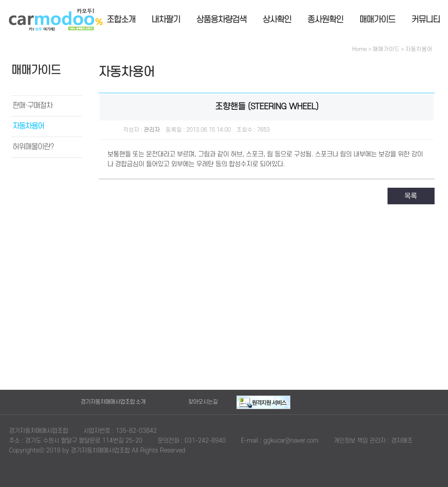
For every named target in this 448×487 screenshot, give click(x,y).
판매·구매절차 (32, 106)
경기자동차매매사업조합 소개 (113, 402)
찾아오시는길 (203, 402)
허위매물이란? (33, 147)
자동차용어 (28, 126)
